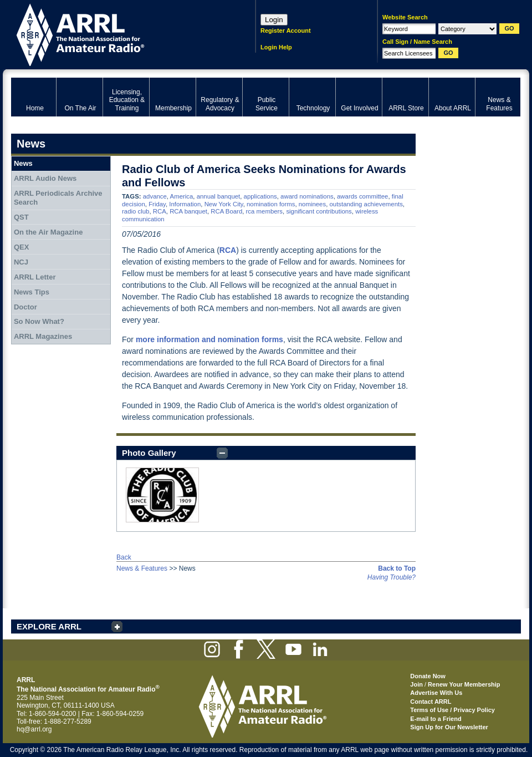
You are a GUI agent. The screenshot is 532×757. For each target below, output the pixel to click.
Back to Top (397, 568)
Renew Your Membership (464, 684)
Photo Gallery (149, 453)
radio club (135, 211)
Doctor (25, 307)
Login (274, 20)
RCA (160, 211)
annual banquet (219, 196)
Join (416, 684)
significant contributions (319, 211)
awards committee (362, 196)
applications (260, 196)
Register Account (286, 31)
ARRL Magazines (43, 336)
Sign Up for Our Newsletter (449, 727)
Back (124, 557)
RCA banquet (188, 211)
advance (155, 196)
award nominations (307, 196)
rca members (264, 211)
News (23, 163)
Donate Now (428, 676)
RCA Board (226, 211)
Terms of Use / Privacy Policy (452, 710)
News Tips (32, 292)
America (182, 196)
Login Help (276, 47)
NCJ (21, 262)
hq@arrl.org (34, 729)
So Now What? (39, 321)
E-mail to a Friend (436, 719)
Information (185, 204)
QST (21, 217)
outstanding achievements (366, 204)
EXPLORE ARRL (49, 626)
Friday (157, 204)
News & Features (142, 568)
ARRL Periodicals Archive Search (58, 198)
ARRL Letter (35, 277)
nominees (312, 204)
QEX (21, 247)
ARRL (119, 34)
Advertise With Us (436, 693)
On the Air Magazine (48, 232)
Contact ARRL (431, 702)
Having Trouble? (392, 577)
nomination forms (271, 204)
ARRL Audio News (45, 178)
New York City (224, 204)
